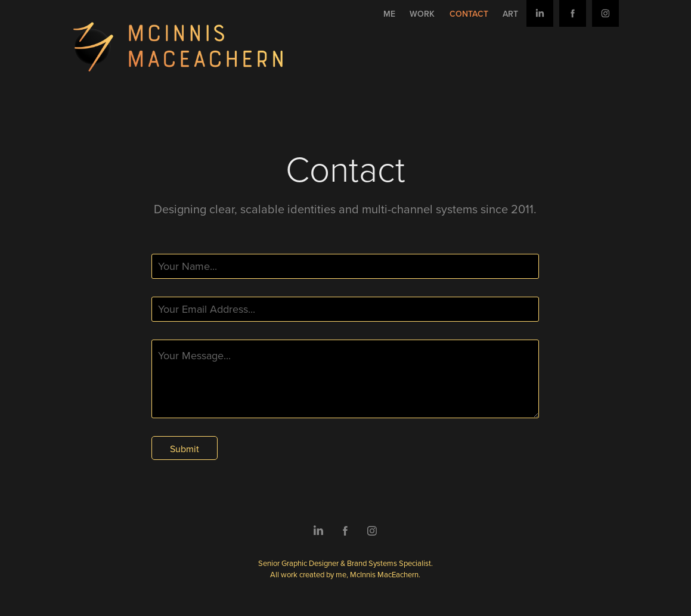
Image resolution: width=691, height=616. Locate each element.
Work (422, 14)
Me (389, 14)
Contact (469, 14)
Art (510, 14)
